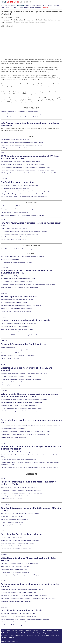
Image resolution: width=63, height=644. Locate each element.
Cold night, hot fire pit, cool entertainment (21, 534)
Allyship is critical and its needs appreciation (13, 437)
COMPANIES (4, 267)
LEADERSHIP (5, 417)
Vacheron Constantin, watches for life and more (14, 546)
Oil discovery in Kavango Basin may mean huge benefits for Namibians (21, 379)
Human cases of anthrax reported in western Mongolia (16, 601)
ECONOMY (4, 317)
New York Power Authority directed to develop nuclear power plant (19, 249)
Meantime (38, 8)
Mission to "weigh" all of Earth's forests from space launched (18, 613)
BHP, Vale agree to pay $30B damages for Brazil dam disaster (18, 460)
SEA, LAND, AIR (5, 505)
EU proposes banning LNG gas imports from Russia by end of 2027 (20, 234)
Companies (20, 6)
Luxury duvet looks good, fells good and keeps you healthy (17, 543)
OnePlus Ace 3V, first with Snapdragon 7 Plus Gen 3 (15, 566)
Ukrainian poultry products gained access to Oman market (17, 148)
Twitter (58, 635)
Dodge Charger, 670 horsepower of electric (13, 525)
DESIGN (3, 531)
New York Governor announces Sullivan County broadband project (19, 237)
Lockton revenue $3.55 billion (9, 347)
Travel (7, 8)
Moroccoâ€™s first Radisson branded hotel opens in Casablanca (19, 487)
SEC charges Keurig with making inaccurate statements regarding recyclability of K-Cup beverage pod (29, 467)
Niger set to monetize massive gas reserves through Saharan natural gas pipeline (24, 373)
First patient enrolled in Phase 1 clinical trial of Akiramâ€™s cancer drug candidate (24, 595)
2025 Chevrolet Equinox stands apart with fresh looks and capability (20, 514)
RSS (52, 635)
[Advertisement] (13, 38)
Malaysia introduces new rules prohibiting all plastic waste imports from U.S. (22, 142)
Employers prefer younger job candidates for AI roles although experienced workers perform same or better (31, 426)
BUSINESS (4, 179)
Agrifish (50, 6)
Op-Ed (44, 6)
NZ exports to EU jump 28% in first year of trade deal (16, 332)
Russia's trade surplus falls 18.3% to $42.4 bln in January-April (18, 323)
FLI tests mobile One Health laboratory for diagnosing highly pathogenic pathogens (24, 400)
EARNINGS (4, 341)
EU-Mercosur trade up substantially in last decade (25, 320)
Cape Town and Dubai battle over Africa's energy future (16, 382)
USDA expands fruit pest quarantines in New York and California (19, 405)
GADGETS (4, 555)
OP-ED (3, 365)
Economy (33, 6)
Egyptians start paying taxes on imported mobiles (15, 212)
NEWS (3, 153)
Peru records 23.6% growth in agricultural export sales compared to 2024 (21, 408)
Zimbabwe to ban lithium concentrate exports (13, 240)
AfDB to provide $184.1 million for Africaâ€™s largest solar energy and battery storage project (27, 191)
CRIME (3, 443)
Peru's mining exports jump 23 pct (18, 182)
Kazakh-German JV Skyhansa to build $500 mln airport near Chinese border (22, 145)
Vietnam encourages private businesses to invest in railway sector (19, 185)
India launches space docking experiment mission (15, 622)
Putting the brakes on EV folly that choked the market (16, 376)
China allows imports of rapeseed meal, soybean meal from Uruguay (20, 411)
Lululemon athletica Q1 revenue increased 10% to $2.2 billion (18, 356)
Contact (37, 635)
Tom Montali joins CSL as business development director (17, 308)
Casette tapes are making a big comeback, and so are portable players (21, 575)
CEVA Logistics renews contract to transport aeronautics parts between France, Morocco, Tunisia (28, 284)
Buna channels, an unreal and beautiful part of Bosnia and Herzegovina (21, 490)
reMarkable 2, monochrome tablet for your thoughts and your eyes (19, 564)
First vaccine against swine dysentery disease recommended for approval (21, 402)
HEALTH (3, 581)
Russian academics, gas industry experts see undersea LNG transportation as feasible (25, 619)
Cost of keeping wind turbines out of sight (21, 610)
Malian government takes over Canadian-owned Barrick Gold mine (19, 287)
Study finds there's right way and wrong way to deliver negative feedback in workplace (25, 434)
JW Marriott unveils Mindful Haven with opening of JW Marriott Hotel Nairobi (22, 493)
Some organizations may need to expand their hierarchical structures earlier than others (25, 431)
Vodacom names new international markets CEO (14, 303)
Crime (2, 8)
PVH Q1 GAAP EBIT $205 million (10, 359)
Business (8, 6)
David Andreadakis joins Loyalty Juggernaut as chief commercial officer (21, 305)
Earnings (39, 6)
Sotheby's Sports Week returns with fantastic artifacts (16, 496)
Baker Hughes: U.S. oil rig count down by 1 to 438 (15, 188)
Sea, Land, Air (14, 8)
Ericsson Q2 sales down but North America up (23, 344)
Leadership (56, 6)
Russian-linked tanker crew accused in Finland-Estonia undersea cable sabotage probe (25, 167)
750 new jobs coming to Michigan (10, 260)
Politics (13, 6)
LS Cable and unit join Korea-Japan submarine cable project (18, 279)
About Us (30, 635)
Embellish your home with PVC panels (11, 537)
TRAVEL (3, 479)
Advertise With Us (20, 635)
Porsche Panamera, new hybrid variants (12, 522)
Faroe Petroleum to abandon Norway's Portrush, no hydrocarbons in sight (21, 114)
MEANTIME (4, 607)
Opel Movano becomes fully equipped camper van (15, 519)
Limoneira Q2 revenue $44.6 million (11, 353)
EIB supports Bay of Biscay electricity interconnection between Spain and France (23, 194)
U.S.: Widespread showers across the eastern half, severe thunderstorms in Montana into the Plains (29, 173)
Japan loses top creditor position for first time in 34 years (17, 329)
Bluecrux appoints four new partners (19, 297)
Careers (27, 6)
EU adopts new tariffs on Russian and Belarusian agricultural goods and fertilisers (24, 231)
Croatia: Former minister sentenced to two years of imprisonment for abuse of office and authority (28, 170)
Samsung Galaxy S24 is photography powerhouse (15, 572)
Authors (11, 635)
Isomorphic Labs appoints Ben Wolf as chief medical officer (17, 300)
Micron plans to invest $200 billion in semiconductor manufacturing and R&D (22, 215)
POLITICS (4, 220)
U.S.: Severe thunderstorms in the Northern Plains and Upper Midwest (20, 162)
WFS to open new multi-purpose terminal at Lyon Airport (16, 263)
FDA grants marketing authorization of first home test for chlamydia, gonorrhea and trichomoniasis (28, 598)
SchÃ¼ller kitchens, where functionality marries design (16, 549)
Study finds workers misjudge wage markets (13, 429)
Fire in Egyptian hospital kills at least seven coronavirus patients (19, 209)
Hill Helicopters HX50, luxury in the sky (12, 516)
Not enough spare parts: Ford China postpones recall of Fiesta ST (19, 111)
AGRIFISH (4, 391)
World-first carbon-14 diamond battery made (13, 625)
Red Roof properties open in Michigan (11, 499)
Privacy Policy (45, 635)
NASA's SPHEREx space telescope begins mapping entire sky (18, 616)
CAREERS (4, 293)
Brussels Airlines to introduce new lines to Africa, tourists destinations (20, 117)
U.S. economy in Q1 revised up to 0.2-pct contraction (16, 326)
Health (32, 8)
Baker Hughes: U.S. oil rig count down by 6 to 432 (15, 139)
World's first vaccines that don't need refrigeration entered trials (19, 593)
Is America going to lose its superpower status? (14, 385)
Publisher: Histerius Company (9, 641)
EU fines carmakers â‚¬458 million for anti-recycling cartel (17, 452)
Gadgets (27, 8)
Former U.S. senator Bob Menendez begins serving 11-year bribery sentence (22, 164)
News (2, 6)
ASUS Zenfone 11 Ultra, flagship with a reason (14, 569)
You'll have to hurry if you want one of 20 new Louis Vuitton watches (20, 540)
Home (3, 630)
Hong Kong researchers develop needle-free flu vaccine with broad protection (22, 590)
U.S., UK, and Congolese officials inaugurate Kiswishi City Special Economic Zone (24, 197)
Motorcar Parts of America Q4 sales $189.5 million (15, 350)
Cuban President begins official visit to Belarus (14, 228)
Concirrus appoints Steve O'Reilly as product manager (16, 311)
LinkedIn (3, 638)
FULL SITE (11, 638)
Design (21, 8)
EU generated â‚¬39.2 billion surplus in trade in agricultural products (20, 335)
